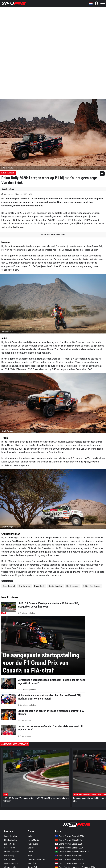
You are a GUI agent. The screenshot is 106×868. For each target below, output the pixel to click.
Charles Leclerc (11, 840)
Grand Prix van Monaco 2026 (69, 863)
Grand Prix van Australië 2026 (70, 836)
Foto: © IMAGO (7, 168)
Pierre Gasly (9, 856)
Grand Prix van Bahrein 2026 (69, 848)
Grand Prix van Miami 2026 (69, 856)
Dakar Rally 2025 (8, 173)
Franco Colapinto (12, 852)
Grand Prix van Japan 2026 (69, 844)
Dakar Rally (39, 586)
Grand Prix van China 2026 (68, 840)
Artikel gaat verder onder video (53, 234)
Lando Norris (10, 844)
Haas (30, 856)
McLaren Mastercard (37, 859)
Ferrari (30, 852)
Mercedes (32, 863)
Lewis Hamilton (11, 836)
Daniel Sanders (55, 586)
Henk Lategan (73, 586)
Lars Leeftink (8, 189)
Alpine (30, 836)
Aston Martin (33, 840)
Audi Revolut (33, 844)
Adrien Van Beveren (92, 586)
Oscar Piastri (10, 848)
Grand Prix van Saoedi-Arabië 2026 (72, 852)
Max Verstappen (11, 863)
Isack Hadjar (10, 859)
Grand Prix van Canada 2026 (69, 859)
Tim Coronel (24, 586)
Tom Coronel (9, 586)
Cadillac (31, 848)
